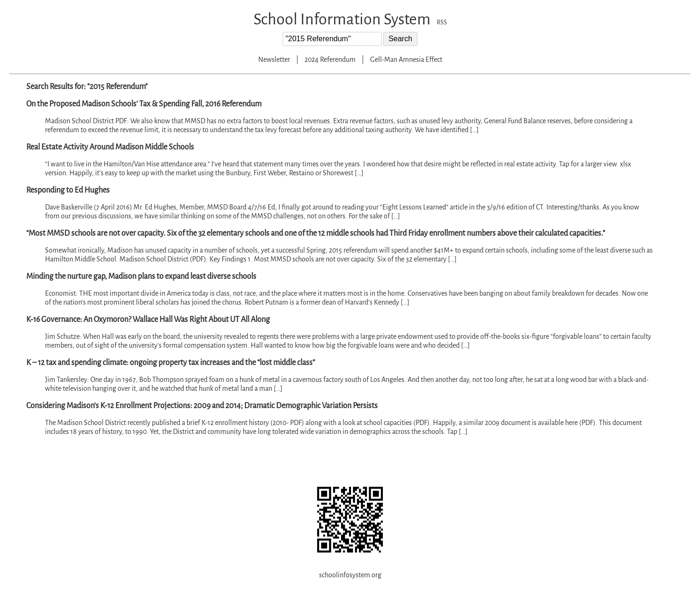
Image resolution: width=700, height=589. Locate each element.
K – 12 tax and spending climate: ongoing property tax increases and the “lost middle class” (171, 363)
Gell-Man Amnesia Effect (406, 60)
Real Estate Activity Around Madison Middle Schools (110, 147)
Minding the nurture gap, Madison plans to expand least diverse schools (141, 276)
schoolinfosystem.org (350, 575)
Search (400, 39)
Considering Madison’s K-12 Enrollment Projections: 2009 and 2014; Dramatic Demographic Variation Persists (202, 406)
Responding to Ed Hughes (68, 190)
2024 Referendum (330, 60)
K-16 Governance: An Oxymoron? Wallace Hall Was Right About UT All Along (148, 320)
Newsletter (274, 60)
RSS (442, 22)
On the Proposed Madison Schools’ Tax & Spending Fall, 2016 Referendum (144, 104)
